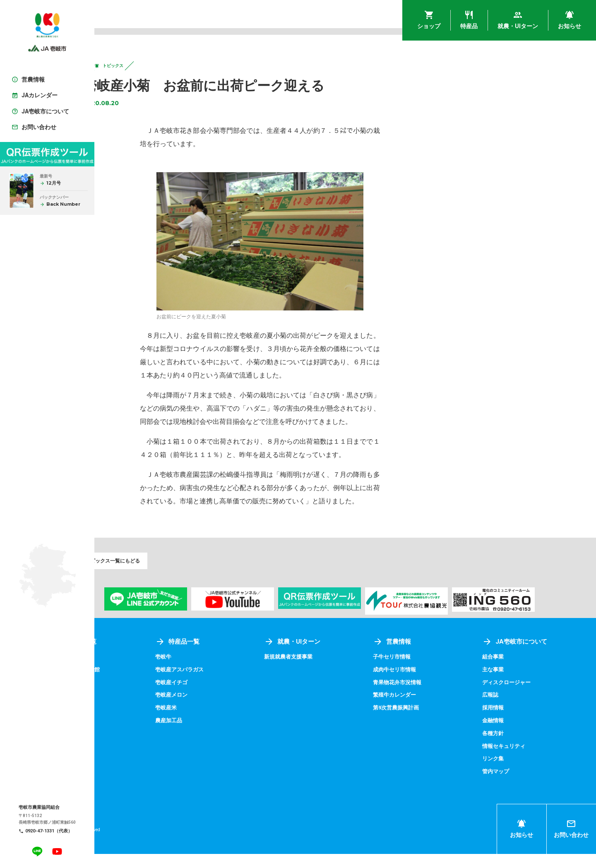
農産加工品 (223, 735)
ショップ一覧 (139, 657)
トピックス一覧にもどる (142, 575)
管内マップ (510, 785)
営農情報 (420, 657)
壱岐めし (124, 672)
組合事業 (507, 672)
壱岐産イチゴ (226, 697)
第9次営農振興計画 (425, 722)
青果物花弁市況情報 (426, 697)
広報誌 (504, 710)
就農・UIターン (333, 657)
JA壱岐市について (529, 657)
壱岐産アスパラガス (234, 685)
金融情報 (507, 735)
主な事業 (507, 685)
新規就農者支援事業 (330, 672)
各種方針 (507, 748)
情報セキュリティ (519, 760)
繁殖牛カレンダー (423, 710)
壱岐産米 (220, 722)
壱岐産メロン (226, 710)
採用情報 (507, 722)
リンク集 (507, 773)
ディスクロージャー (521, 697)
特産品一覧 (231, 657)
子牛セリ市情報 (420, 672)
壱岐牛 (217, 672)
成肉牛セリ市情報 (423, 685)
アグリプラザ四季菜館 (142, 685)
